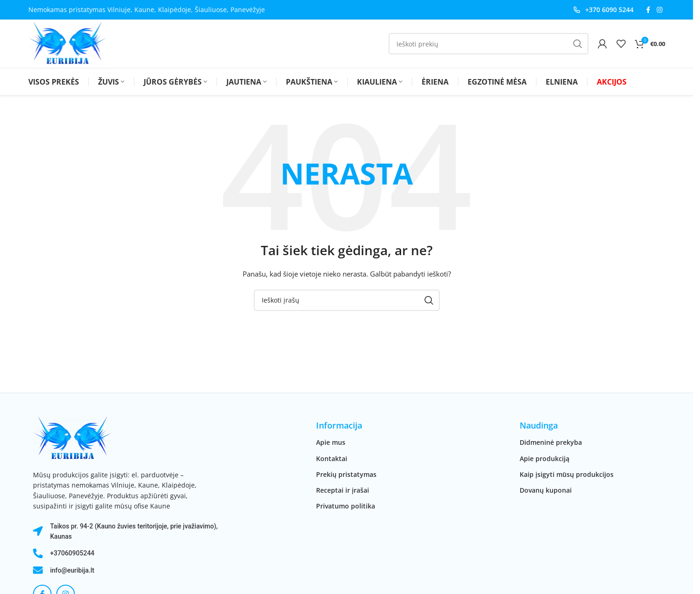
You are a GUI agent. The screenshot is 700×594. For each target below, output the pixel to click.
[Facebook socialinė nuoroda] (648, 10)
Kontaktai (332, 459)
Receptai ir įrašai (343, 490)
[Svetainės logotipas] (67, 43)
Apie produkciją (545, 459)
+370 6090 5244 (609, 10)
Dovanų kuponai (546, 490)
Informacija (339, 425)
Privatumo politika (346, 506)
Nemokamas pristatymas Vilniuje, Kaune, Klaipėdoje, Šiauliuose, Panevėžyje (147, 10)
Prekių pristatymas (346, 474)
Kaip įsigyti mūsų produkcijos (567, 474)
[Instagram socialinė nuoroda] (660, 10)
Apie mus (331, 442)
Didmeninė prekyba (551, 442)
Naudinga (539, 425)
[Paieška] (489, 44)
